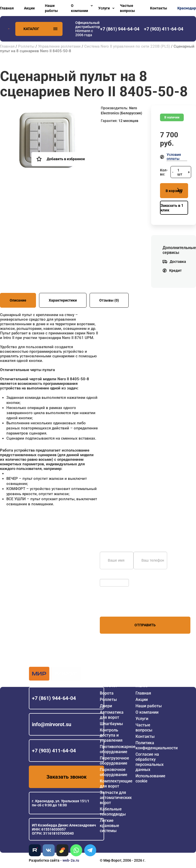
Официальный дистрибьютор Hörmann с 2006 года (88, 29)
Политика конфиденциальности (157, 745)
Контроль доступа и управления (111, 735)
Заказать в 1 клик (172, 208)
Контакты (159, 8)
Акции (29, 8)
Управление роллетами (59, 46)
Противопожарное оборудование (118, 749)
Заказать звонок (66, 777)
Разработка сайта (44, 860)
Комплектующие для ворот (116, 784)
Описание (18, 300)
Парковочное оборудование (114, 772)
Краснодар (187, 8)
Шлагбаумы (111, 724)
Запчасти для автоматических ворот (116, 798)
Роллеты (26, 46)
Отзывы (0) (109, 300)
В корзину (174, 191)
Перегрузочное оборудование (114, 761)
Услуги (104, 8)
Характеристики (63, 300)
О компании (79, 8)
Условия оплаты (174, 157)
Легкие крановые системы (109, 826)
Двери (106, 706)
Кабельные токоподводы (113, 812)
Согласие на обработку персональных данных (150, 762)
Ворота (107, 693)
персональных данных (119, 607)
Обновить (109, 576)
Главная (7, 8)
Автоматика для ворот (112, 715)
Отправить (145, 625)
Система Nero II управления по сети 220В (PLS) (127, 46)
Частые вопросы (127, 8)
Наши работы (51, 8)
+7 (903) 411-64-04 (54, 751)
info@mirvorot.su (52, 724)
